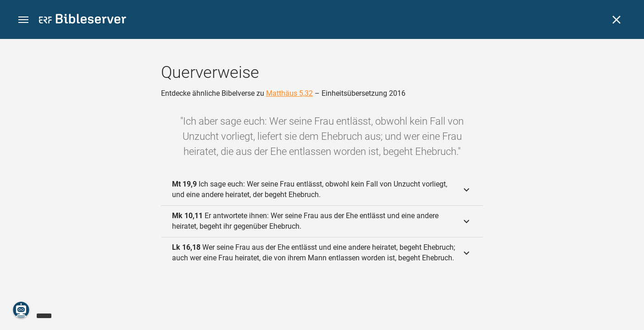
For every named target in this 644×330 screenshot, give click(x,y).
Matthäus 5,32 (289, 93)
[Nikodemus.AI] (21, 310)
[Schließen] (616, 20)
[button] (23, 20)
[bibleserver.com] (83, 20)
